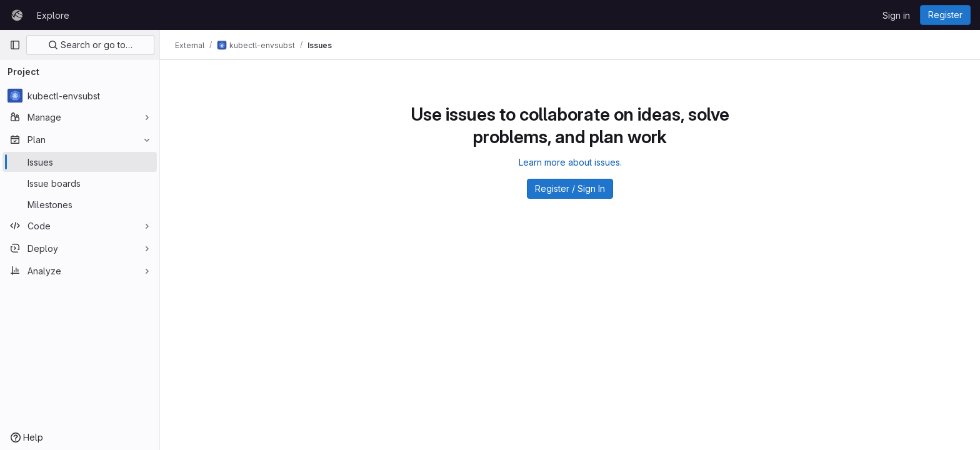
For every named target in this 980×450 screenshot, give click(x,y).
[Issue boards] (80, 183)
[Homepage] (17, 15)
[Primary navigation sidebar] (15, 45)
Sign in (896, 15)
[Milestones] (80, 204)
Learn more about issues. (570, 162)
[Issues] (80, 162)
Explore (53, 15)
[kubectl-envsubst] (80, 96)
